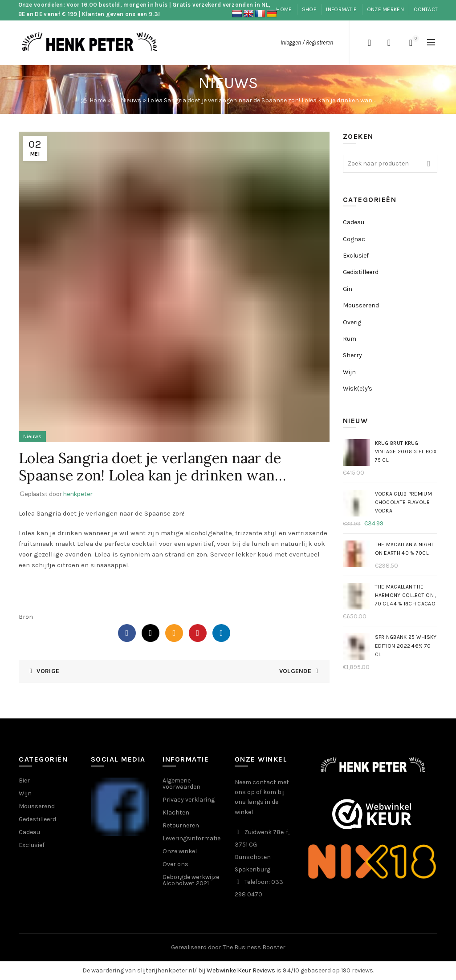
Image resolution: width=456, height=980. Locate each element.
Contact (426, 9)
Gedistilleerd (361, 272)
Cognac (354, 239)
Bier (24, 780)
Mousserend (361, 305)
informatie (341, 9)
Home (284, 9)
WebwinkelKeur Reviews (241, 970)
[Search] (369, 43)
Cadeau (354, 222)
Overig (352, 322)
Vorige (48, 671)
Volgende (295, 671)
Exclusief (356, 256)
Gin (348, 289)
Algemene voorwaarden (181, 784)
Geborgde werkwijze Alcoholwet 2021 (191, 880)
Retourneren (181, 825)
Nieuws (131, 100)
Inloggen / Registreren (307, 42)
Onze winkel (180, 851)
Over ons (175, 864)
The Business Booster (254, 947)
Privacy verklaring (189, 800)
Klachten (176, 813)
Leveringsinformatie (191, 838)
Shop (309, 9)
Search (428, 164)
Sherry (352, 355)
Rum (350, 339)
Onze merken (385, 9)
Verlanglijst (389, 43)
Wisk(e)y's (358, 389)
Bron (26, 617)
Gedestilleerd (37, 819)
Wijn (349, 372)
